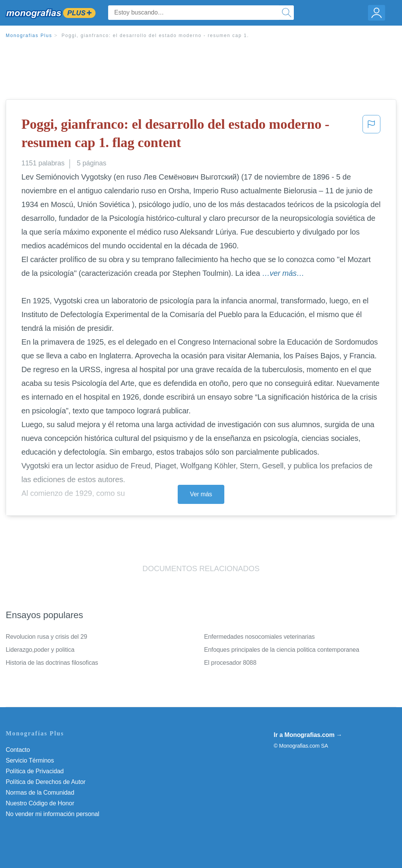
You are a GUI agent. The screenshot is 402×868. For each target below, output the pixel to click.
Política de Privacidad (35, 771)
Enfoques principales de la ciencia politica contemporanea (282, 650)
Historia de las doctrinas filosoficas (52, 663)
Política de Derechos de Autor (46, 782)
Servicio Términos (30, 760)
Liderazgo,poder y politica (40, 650)
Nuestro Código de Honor (40, 803)
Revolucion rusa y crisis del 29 (46, 637)
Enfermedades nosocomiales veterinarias (259, 637)
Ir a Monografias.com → (308, 735)
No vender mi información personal (53, 814)
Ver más (201, 494)
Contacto (18, 750)
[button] (371, 135)
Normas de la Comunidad (40, 793)
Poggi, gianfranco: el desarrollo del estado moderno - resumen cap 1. (155, 36)
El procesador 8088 (230, 663)
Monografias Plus (29, 36)
